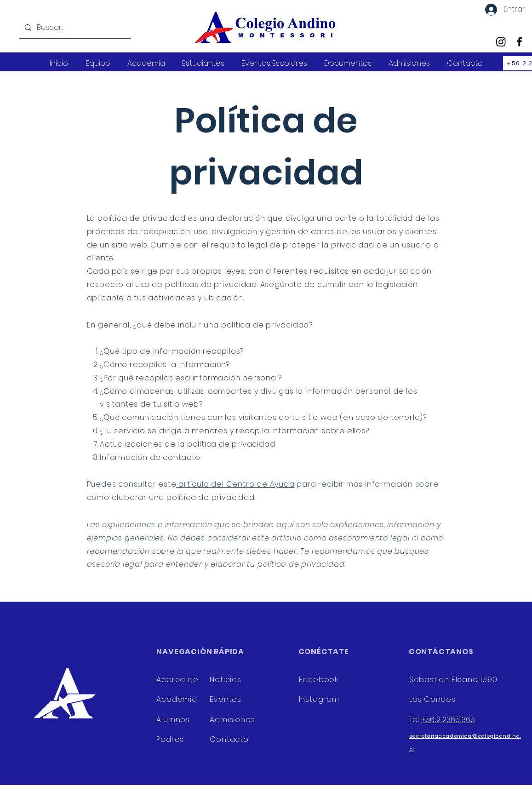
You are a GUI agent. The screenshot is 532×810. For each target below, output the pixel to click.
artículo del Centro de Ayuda (236, 484)
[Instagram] (501, 42)
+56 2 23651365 (448, 720)
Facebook (319, 680)
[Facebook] (519, 42)
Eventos (226, 699)
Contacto (229, 739)
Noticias (225, 680)
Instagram (320, 699)
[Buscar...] (74, 28)
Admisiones (232, 720)
